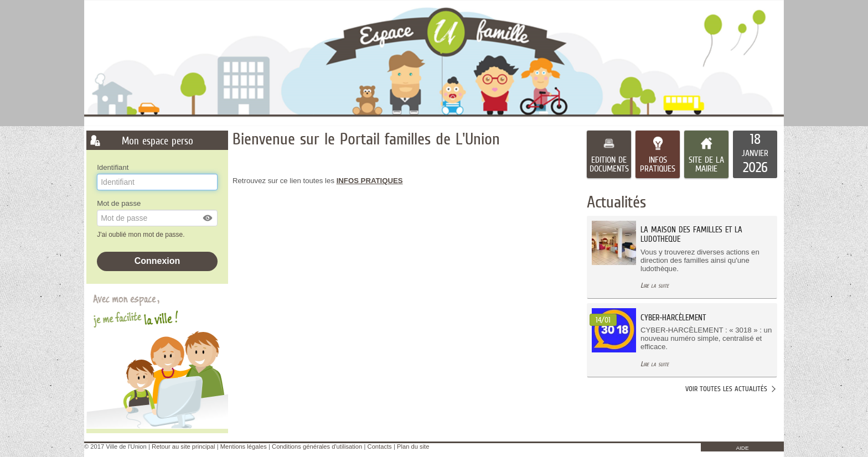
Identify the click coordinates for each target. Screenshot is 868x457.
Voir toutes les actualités (726, 389)
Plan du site (413, 446)
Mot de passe (119, 203)
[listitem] (755, 154)
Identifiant (113, 167)
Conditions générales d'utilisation (317, 446)
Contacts (380, 446)
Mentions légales (244, 446)
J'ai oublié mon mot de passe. (142, 235)
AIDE (742, 448)
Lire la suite (655, 285)
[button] (208, 218)
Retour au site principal (183, 446)
